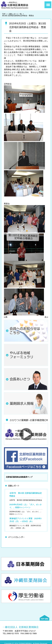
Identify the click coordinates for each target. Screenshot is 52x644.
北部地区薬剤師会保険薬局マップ (19, 477)
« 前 (6, 317)
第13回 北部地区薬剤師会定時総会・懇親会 (18, 16)
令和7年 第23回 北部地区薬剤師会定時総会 (26, 500)
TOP (4, 14)
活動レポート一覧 (15, 14)
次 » (46, 317)
